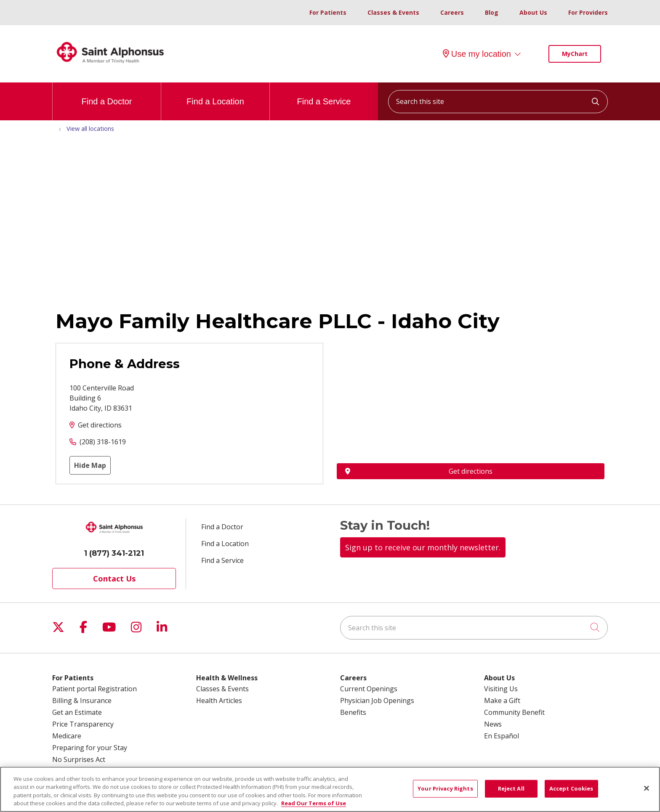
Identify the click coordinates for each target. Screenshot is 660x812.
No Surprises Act (79, 759)
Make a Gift (502, 701)
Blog (492, 12)
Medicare (67, 736)
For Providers (588, 12)
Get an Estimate (77, 712)
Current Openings (369, 689)
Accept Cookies (571, 788)
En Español (502, 736)
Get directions (100, 425)
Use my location (477, 54)
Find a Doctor (106, 94)
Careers (452, 12)
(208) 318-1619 (103, 442)
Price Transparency (83, 724)
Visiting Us (501, 689)
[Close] (647, 788)
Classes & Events (393, 12)
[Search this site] (498, 102)
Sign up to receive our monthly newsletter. (423, 547)
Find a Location (215, 94)
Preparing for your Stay (90, 748)
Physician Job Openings (377, 701)
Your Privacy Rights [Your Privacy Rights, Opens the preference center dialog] (445, 788)
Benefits (353, 712)
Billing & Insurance (82, 701)
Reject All (511, 788)
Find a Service (324, 94)
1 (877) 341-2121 (114, 553)
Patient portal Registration (94, 689)
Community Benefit (514, 712)
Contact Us (114, 578)
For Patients (328, 12)
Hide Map (90, 465)
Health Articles (219, 701)
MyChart (575, 54)
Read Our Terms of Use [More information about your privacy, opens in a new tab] (314, 803)
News (493, 724)
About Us (533, 12)
